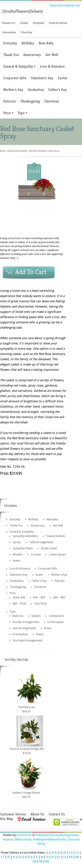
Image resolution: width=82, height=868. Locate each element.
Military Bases (23, 839)
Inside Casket (49, 548)
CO (77, 853)
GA (20, 857)
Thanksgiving (30, 101)
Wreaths (18, 555)
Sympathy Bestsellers (25, 536)
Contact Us (57, 814)
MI (41, 861)
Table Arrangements (41, 542)
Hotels (24, 23)
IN (42, 857)
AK (53, 853)
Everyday (10, 43)
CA (71, 853)
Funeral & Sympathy (19, 66)
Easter (63, 78)
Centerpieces (56, 616)
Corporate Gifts (15, 78)
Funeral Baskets (56, 536)
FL (14, 857)
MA (35, 861)
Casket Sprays (57, 555)
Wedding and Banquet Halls (49, 839)
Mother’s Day (13, 90)
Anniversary (32, 55)
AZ (59, 853)
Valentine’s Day (42, 78)
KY (59, 857)
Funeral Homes (58, 23)
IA (47, 857)
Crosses (36, 555)
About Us (37, 814)
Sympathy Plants (23, 548)
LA (65, 857)
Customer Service (13, 814)
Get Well (52, 55)
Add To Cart (31, 272)
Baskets (36, 616)
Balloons (18, 616)
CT (2, 857)
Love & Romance (52, 66)
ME (71, 857)
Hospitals (38, 23)
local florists (24, 835)
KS (53, 857)
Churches (26, 32)
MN (47, 861)
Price (8, 113)
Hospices (8, 839)
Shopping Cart (71, 5)
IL (37, 857)
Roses (48, 628)
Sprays (17, 542)
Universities (9, 32)
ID (31, 857)
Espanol (55, 5)
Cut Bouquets (56, 622)
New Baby (46, 43)
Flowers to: (9, 23)
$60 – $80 (59, 598)
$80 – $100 (19, 604)
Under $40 (19, 598)
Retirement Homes (47, 835)
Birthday (28, 43)
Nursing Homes (69, 835)
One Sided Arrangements (28, 641)
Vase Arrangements (24, 628)
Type (22, 113)
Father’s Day (58, 90)
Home (3, 151)
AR (65, 853)
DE (9, 857)
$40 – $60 (39, 598)
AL (47, 853)
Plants (40, 634)
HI (26, 857)
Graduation (36, 90)
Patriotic (10, 101)
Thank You (11, 55)
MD (77, 857)
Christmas (52, 101)
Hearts (17, 561)
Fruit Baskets (20, 634)
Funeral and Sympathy (17, 151)
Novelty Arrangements (26, 622)
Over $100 (41, 604)
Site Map (7, 819)
